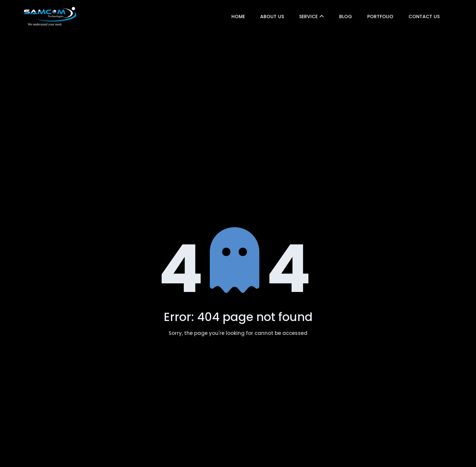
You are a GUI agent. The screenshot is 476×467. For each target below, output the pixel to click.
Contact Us (424, 17)
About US (272, 17)
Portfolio (380, 17)
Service (308, 17)
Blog (346, 17)
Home (238, 17)
